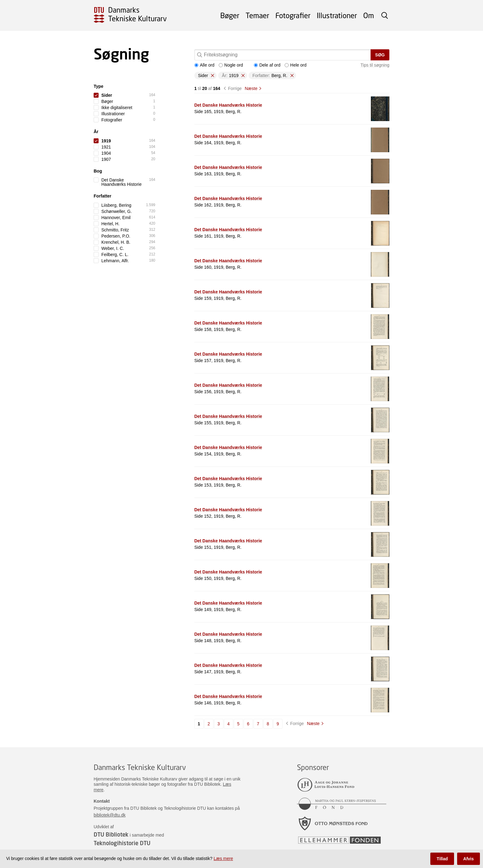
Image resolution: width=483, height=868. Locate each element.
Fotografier (293, 15)
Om (369, 15)
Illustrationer (337, 15)
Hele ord (296, 65)
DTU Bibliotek (111, 834)
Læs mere (223, 858)
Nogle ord (231, 65)
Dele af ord (267, 65)
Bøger (230, 15)
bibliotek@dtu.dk (110, 815)
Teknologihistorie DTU (122, 843)
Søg (380, 55)
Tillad (442, 859)
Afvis (469, 859)
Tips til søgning (375, 65)
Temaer (257, 15)
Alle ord (204, 65)
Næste (251, 88)
